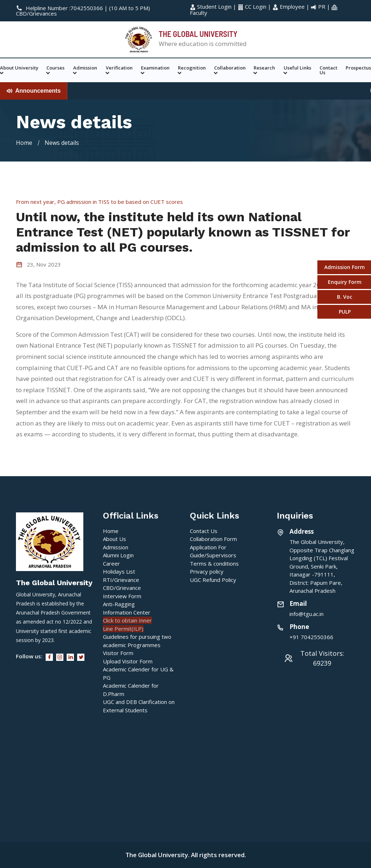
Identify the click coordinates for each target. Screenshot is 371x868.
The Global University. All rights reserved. (186, 855)
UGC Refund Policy (213, 580)
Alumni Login (118, 555)
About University (19, 70)
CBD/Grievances (36, 13)
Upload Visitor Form (128, 661)
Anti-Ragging (119, 604)
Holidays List (119, 571)
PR (319, 7)
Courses (55, 70)
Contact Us (328, 70)
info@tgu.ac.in (307, 614)
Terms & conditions (214, 563)
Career (111, 563)
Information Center (127, 612)
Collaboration (230, 70)
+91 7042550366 (311, 637)
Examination (155, 70)
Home (24, 143)
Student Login (211, 7)
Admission (85, 70)
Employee (289, 7)
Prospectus (358, 68)
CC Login (253, 7)
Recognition (192, 70)
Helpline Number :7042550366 (60, 8)
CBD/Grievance (122, 588)
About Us (114, 539)
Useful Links (297, 70)
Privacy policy (207, 571)
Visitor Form (118, 653)
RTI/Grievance (121, 580)
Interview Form (122, 596)
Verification (119, 70)
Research (264, 70)
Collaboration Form (213, 539)
